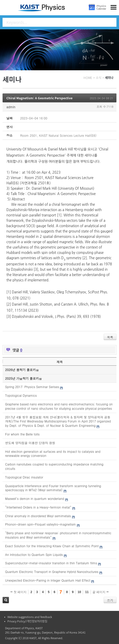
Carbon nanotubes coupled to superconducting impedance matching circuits (54, 466)
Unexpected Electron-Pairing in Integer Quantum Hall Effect (48, 580)
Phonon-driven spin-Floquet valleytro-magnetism (40, 524)
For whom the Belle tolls (22, 434)
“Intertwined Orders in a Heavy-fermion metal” (38, 507)
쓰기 (110, 600)
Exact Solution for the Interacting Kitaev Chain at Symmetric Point (52, 546)
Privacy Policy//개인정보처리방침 (27, 621)
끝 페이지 (100, 592)
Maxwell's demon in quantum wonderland (35, 498)
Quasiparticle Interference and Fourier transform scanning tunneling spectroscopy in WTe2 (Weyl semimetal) (53, 488)
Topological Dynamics (21, 395)
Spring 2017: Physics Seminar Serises (32, 387)
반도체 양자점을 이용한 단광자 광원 (30, 443)
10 (79, 592)
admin (11, 107)
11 (87, 592)
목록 (110, 337)
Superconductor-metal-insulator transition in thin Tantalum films (51, 563)
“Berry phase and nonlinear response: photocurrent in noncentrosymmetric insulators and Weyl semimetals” (58, 535)
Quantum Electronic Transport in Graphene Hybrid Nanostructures (52, 572)
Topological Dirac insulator (24, 477)
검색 (6, 600)
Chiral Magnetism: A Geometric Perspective (39, 98)
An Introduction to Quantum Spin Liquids (34, 554)
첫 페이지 (19, 592)
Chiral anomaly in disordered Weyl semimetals (38, 516)
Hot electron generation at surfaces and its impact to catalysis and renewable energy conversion (53, 454)
